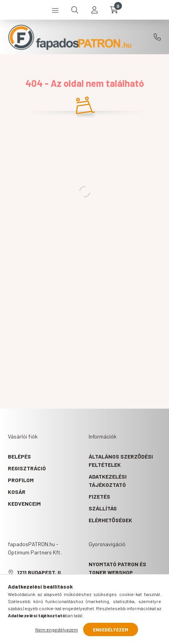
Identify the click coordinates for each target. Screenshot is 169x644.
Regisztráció (27, 468)
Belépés (19, 456)
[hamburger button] (55, 10)
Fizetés (99, 496)
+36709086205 (157, 37)
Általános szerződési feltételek (121, 461)
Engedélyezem (111, 629)
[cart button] (114, 10)
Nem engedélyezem (57, 629)
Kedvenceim (24, 504)
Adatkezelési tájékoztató (108, 481)
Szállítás (103, 508)
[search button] (75, 10)
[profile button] (94, 10)
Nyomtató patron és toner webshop (117, 568)
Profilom (21, 480)
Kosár (17, 492)
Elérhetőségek (110, 520)
